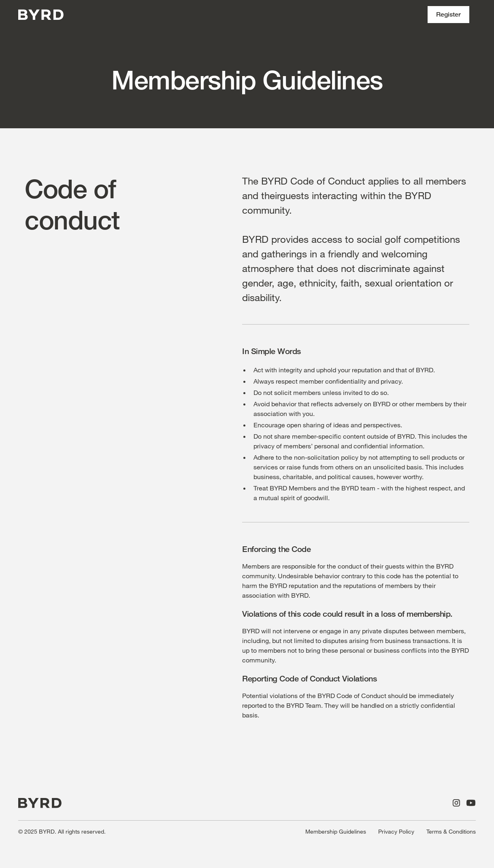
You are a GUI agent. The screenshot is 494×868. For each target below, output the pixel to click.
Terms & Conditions (451, 831)
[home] (41, 15)
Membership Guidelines (336, 831)
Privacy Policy (396, 831)
